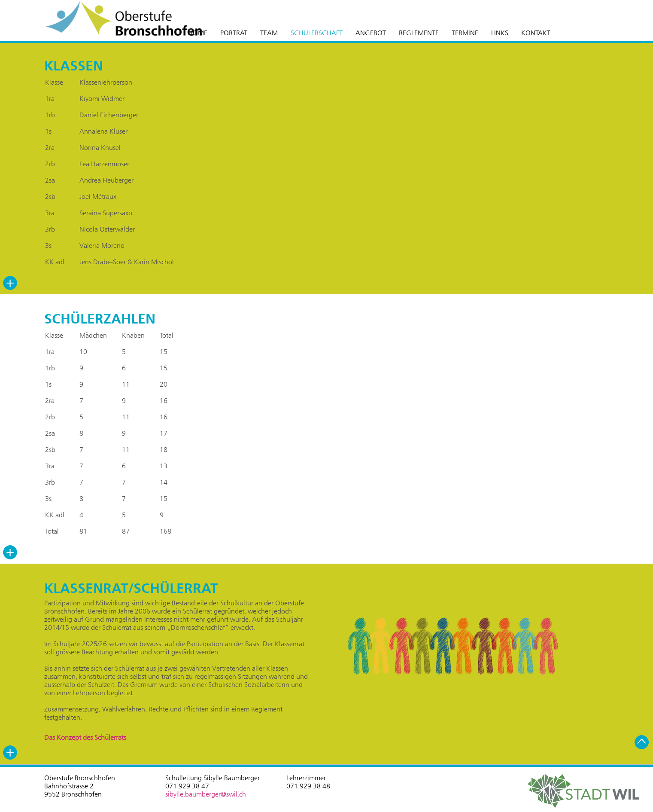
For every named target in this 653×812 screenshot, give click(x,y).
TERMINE (465, 33)
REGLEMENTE (419, 33)
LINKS (500, 33)
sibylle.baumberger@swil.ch (206, 794)
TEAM (269, 33)
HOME (198, 33)
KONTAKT (536, 33)
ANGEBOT (371, 33)
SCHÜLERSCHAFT (317, 33)
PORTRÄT (234, 33)
